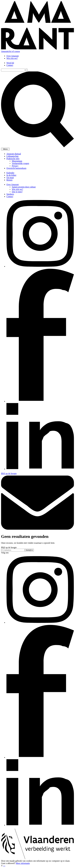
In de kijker (11, 175)
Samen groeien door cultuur (24, 187)
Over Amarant (13, 56)
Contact (10, 65)
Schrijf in (29, 550)
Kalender (10, 173)
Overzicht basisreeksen (16, 168)
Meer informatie (23, 863)
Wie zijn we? (12, 58)
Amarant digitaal (14, 154)
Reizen (9, 180)
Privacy (15, 166)
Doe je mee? (17, 192)
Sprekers (10, 194)
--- (4, 866)
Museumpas (17, 161)
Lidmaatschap (12, 156)
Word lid (10, 63)
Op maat (10, 178)
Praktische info (13, 159)
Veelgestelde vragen (20, 163)
